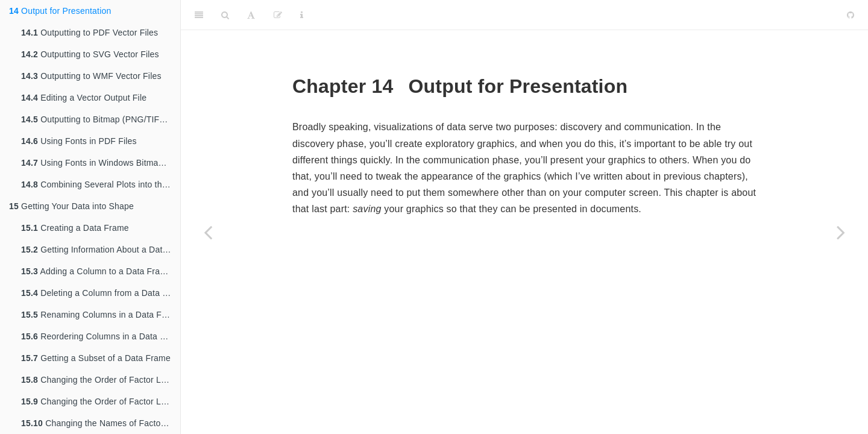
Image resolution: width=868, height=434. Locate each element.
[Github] (851, 15)
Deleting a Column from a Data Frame (101, 293)
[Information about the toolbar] (302, 15)
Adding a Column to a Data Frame (96, 271)
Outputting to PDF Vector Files (90, 33)
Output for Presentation (60, 11)
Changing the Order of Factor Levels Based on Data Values (101, 401)
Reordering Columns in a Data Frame (101, 336)
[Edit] (278, 15)
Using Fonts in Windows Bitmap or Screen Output (101, 163)
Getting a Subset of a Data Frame (96, 358)
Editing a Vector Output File (84, 98)
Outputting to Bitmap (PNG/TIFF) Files (101, 119)
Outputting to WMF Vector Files (91, 76)
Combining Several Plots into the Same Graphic (101, 184)
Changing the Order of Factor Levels (101, 380)
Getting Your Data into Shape (71, 206)
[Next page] (841, 232)
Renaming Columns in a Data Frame (101, 315)
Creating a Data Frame (75, 228)
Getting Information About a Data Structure (101, 250)
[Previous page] (208, 232)
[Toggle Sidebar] (199, 15)
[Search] (225, 15)
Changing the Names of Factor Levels (101, 423)
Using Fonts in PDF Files (79, 141)
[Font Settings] (251, 15)
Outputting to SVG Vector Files (90, 54)
